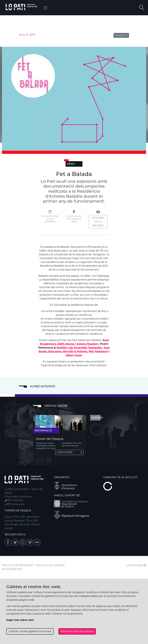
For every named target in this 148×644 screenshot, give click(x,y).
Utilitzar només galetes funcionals (30, 631)
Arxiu (22, 35)
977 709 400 (14, 500)
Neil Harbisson (99, 351)
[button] (142, 8)
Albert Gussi (74, 355)
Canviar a (120, 35)
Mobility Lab (65, 348)
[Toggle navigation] (46, 8)
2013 (32, 35)
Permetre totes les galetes (77, 631)
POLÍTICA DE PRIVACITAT (18, 565)
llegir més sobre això (20, 620)
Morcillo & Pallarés (75, 351)
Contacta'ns (69, 452)
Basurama (55, 351)
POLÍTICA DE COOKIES (50, 565)
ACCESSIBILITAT (12, 569)
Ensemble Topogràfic (88, 348)
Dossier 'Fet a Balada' (98, 222)
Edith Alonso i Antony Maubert (78, 344)
